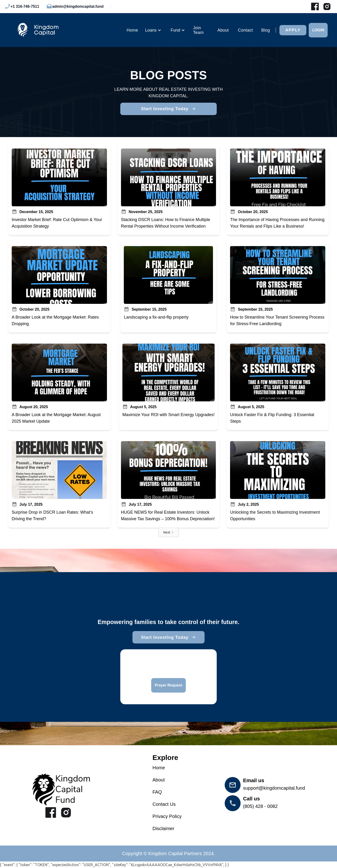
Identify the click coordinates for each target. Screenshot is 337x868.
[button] (153, 30)
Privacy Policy (167, 816)
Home (132, 30)
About (223, 30)
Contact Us (164, 804)
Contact (245, 30)
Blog (266, 30)
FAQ (157, 792)
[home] (65, 30)
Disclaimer (163, 828)
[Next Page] (169, 532)
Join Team (198, 30)
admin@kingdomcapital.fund (78, 6)
